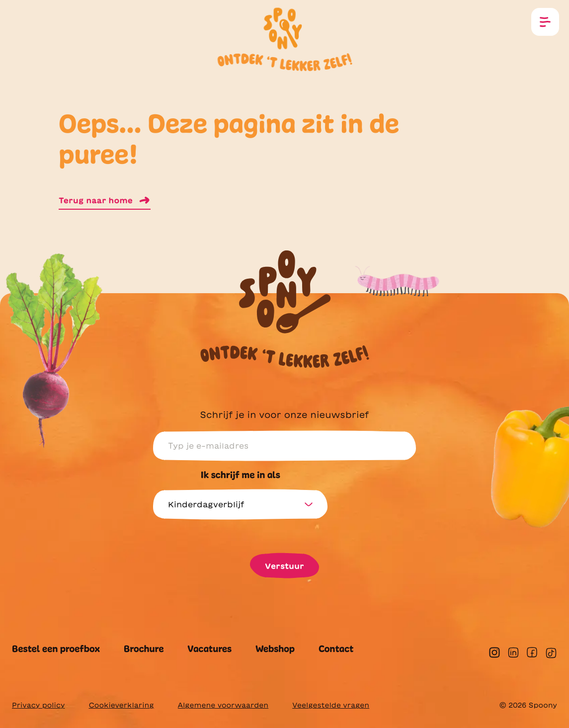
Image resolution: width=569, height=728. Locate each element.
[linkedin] (513, 652)
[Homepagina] (285, 31)
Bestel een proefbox (56, 649)
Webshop (275, 649)
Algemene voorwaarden (223, 705)
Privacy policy (38, 705)
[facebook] (532, 652)
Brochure (144, 649)
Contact (336, 649)
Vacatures (209, 649)
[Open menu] (545, 22)
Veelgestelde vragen (331, 705)
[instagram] (494, 652)
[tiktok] (551, 653)
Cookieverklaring (121, 705)
